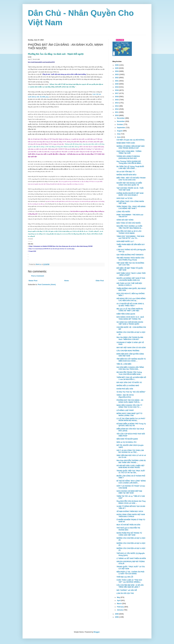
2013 (117, 106)
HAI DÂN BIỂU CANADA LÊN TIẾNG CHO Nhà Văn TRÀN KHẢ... (130, 368)
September (121, 128)
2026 (117, 65)
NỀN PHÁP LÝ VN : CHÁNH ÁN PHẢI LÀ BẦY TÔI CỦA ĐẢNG (130, 573)
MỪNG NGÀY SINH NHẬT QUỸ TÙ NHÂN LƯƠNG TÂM (129, 414)
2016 (117, 97)
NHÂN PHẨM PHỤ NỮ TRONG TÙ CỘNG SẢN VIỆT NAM (129, 534)
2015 (117, 100)
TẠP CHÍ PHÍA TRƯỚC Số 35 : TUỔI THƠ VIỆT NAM (130, 189)
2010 (117, 115)
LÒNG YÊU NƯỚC (123, 212)
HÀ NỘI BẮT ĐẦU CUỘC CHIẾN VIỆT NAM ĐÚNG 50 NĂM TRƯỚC (130, 467)
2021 (117, 81)
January (120, 610)
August (120, 131)
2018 (117, 90)
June (119, 137)
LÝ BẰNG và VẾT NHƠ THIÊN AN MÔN (131, 558)
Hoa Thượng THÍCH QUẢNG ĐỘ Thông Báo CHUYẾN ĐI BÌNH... (129, 162)
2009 (117, 614)
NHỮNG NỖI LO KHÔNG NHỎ (128, 386)
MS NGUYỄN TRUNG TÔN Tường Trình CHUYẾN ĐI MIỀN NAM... (129, 373)
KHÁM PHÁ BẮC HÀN (125, 389)
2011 (117, 112)
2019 (117, 87)
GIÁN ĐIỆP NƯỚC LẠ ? (125, 241)
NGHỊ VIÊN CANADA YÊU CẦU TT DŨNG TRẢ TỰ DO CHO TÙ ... (129, 406)
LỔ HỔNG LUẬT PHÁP (125, 410)
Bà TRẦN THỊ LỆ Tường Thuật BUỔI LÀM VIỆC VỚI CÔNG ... (130, 167)
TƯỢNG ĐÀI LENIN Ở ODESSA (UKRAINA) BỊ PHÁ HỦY (128, 157)
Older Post (100, 281)
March (120, 604)
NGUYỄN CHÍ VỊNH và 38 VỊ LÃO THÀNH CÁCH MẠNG (129, 232)
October (120, 124)
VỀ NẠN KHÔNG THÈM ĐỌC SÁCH (130, 511)
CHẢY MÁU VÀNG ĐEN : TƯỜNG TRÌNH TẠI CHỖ (129, 152)
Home (67, 281)
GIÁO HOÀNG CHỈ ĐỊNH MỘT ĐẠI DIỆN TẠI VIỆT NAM (129, 492)
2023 (117, 75)
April (119, 600)
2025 (117, 68)
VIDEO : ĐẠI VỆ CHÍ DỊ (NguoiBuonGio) (125, 396)
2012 (117, 109)
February (121, 607)
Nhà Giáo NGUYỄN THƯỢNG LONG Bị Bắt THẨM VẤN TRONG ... (131, 461)
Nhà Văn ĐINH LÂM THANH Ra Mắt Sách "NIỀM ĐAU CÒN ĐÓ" (130, 338)
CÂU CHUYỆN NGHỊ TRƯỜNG (128, 351)
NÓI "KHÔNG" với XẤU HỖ (127, 590)
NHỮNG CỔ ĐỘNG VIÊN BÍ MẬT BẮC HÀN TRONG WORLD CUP (131, 147)
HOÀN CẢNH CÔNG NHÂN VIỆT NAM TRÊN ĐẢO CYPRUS (131, 515)
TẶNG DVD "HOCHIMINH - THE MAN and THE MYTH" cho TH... (130, 237)
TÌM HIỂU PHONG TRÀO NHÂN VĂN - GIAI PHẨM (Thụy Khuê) (131, 259)
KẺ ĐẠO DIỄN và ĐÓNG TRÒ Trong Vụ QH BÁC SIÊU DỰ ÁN (131, 425)
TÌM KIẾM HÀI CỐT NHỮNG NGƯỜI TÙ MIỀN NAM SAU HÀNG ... (131, 360)
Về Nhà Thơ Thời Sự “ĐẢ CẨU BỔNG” (131, 392)
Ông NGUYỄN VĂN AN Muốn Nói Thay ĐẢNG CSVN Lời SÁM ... (131, 502)
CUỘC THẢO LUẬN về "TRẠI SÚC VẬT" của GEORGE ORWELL (129, 581)
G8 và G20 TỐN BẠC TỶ (126, 172)
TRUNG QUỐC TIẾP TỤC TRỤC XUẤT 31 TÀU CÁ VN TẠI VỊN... (131, 472)
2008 (117, 617)
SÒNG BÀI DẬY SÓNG (125, 220)
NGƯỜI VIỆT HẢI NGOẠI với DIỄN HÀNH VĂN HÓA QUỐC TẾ (129, 184)
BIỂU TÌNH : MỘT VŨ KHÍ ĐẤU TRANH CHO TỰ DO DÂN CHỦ (131, 179)
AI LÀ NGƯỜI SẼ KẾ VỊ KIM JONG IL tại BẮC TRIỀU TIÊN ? (130, 305)
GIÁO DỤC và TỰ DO (124, 198)
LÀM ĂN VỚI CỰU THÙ (125, 593)
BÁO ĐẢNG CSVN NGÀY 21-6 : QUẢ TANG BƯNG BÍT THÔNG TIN (130, 318)
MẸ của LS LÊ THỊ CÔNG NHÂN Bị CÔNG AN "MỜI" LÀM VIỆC (130, 310)
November (121, 121)
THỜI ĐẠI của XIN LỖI (125, 577)
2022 (117, 78)
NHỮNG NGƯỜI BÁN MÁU (126, 175)
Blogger (97, 632)
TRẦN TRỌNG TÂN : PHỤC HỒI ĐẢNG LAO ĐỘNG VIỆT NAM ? (131, 207)
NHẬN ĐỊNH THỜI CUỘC (126, 143)
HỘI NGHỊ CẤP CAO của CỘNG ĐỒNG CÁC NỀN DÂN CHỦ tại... (131, 300)
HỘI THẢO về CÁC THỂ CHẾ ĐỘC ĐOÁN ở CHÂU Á (129, 284)
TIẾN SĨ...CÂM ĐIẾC (124, 364)
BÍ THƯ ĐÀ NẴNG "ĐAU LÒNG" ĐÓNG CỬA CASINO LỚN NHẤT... (131, 482)
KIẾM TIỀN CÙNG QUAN (126, 314)
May (119, 597)
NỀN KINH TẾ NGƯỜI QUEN (127, 439)
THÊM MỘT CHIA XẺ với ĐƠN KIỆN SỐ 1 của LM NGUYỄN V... (131, 378)
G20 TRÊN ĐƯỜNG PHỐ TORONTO (130, 255)
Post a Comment (38, 276)
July (119, 134)
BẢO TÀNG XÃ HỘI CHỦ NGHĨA (129, 223)
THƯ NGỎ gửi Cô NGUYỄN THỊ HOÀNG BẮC (128, 529)
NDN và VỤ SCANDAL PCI (126, 442)
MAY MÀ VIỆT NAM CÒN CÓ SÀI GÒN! (131, 348)
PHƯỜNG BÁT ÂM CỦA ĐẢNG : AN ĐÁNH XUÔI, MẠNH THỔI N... (130, 401)
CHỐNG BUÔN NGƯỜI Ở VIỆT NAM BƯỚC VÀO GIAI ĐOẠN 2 (130, 194)
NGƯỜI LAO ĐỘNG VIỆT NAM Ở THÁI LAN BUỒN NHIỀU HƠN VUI (131, 279)
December (121, 118)
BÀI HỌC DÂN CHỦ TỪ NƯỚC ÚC (129, 382)
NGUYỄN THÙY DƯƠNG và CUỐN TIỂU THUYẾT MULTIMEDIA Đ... (129, 227)
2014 (117, 103)
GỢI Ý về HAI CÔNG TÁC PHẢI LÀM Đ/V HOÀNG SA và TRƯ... (130, 451)
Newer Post (33, 281)
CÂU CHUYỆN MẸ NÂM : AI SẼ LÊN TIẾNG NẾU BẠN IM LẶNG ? (130, 586)
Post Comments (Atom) (47, 285)
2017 (117, 93)
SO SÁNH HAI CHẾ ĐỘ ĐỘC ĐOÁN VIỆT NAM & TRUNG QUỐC (130, 323)
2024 (117, 71)
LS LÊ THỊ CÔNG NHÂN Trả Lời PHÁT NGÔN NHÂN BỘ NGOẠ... (131, 420)
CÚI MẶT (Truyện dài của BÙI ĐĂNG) (130, 140)
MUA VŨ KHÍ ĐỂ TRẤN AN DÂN (128, 525)
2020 (117, 84)
